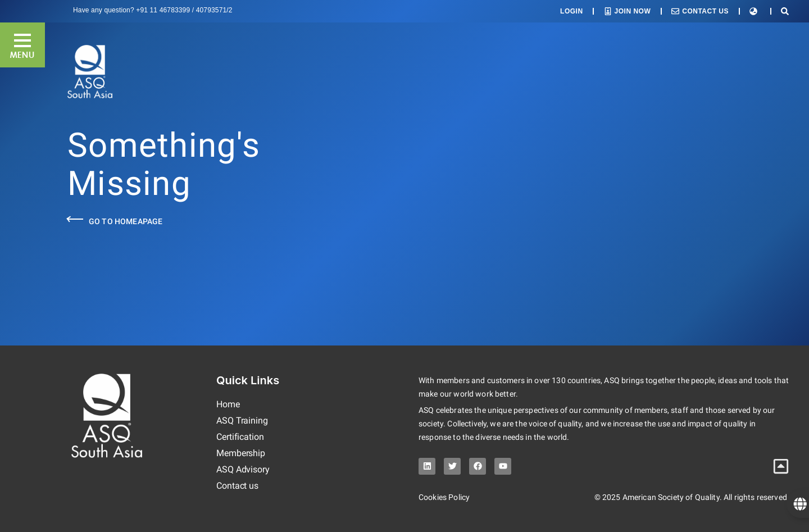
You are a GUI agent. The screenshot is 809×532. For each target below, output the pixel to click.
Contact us (237, 486)
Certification (240, 437)
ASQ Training (242, 420)
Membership (241, 453)
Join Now (633, 11)
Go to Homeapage (126, 221)
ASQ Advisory (243, 469)
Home (228, 404)
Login (572, 11)
